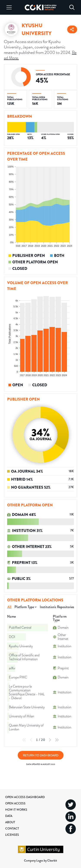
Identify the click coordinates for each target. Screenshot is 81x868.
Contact (12, 828)
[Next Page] (50, 740)
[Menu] (9, 7)
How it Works (16, 810)
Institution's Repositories (57, 607)
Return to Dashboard (41, 755)
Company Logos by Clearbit (40, 860)
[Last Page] (57, 740)
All (9, 607)
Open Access (15, 803)
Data (9, 816)
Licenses (12, 835)
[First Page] (24, 740)
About (10, 822)
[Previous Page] (31, 740)
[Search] (72, 7)
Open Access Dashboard (25, 797)
